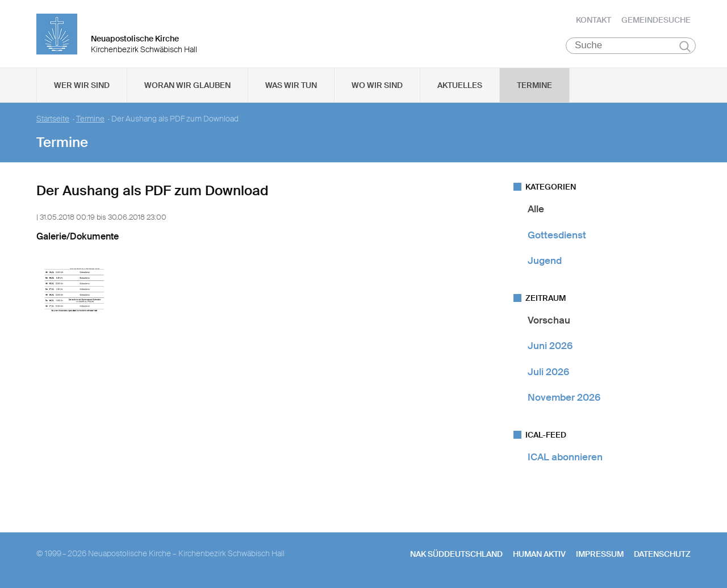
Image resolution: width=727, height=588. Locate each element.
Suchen (685, 47)
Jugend (545, 261)
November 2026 (564, 398)
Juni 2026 (550, 346)
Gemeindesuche (656, 20)
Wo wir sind (377, 86)
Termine (534, 86)
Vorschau (549, 321)
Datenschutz (662, 555)
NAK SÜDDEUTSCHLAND (456, 555)
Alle (536, 209)
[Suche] (631, 46)
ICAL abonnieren (565, 457)
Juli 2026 (548, 372)
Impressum (600, 555)
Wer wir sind (82, 86)
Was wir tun (291, 86)
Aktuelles (460, 86)
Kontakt (594, 20)
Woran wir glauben (187, 86)
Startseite (53, 119)
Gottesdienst (557, 235)
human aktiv (539, 555)
